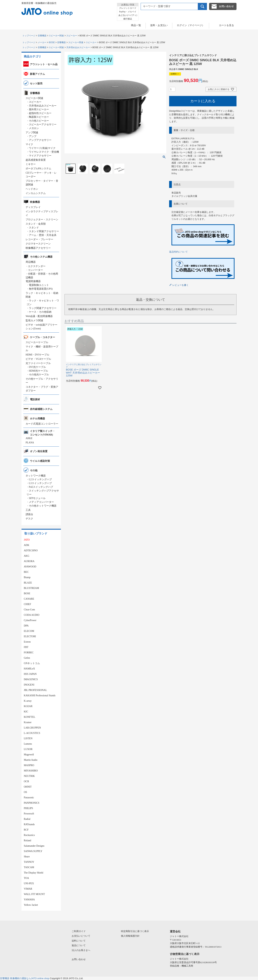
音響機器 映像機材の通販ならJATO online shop (25, 978)
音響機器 (42, 36)
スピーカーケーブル (37, 342)
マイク (29, 144)
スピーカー (72, 36)
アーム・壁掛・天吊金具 (43, 235)
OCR (26, 781)
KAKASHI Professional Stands (40, 695)
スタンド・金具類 (36, 224)
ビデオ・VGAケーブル (38, 359)
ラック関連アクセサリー (43, 308)
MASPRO (29, 765)
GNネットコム (32, 663)
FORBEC (29, 653)
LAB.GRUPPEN (32, 728)
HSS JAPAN (30, 674)
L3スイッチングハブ (40, 483)
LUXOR (28, 749)
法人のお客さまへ (81, 950)
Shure (27, 857)
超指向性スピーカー (40, 113)
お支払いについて (81, 936)
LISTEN (28, 738)
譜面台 (29, 514)
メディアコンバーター (41, 502)
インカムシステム (36, 193)
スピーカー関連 (56, 36)
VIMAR (28, 889)
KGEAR (28, 706)
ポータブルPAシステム (38, 169)
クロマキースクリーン (38, 244)
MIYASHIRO (31, 771)
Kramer (28, 722)
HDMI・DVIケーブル (37, 355)
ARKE (29, 438)
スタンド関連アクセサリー (44, 231)
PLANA (30, 443)
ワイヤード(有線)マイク (42, 148)
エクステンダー (37, 266)
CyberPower (30, 620)
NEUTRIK (29, 776)
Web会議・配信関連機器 (39, 316)
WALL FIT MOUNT (34, 894)
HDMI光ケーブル (38, 371)
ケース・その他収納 (40, 312)
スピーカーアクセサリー (43, 124)
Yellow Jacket (31, 905)
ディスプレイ (33, 207)
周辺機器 (31, 262)
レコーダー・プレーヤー (39, 239)
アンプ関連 (32, 133)
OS (25, 792)
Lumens (28, 744)
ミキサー (31, 164)
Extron (27, 642)
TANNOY (29, 862)
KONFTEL (30, 717)
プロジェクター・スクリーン (42, 220)
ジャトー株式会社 (179, 936)
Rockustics (29, 835)
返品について (79, 945)
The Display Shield (34, 873)
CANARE (29, 599)
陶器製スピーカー (39, 117)
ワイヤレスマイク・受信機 (44, 152)
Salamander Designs (34, 846)
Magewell (29, 755)
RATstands (29, 824)
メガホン (34, 128)
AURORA (29, 561)
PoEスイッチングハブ (41, 487)
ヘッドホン (32, 189)
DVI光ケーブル (37, 367)
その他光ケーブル (39, 375)
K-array (28, 701)
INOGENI (29, 685)
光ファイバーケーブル (38, 363)
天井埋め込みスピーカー (78, 47)
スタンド (34, 228)
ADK (27, 545)
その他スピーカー (39, 121)
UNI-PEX (29, 883)
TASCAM (29, 867)
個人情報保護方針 (130, 936)
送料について (79, 941)
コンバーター (35, 270)
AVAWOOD (30, 567)
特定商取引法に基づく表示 (135, 931)
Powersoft (29, 814)
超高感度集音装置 (36, 160)
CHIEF (27, 604)
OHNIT (28, 787)
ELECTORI (30, 636)
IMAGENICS (31, 679)
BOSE (52, 42)
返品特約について (178, 252)
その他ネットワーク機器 (43, 506)
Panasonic (29, 798)
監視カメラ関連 (34, 320)
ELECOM (29, 631)
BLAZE (28, 583)
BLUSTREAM (31, 588)
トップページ (29, 36)
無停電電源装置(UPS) (41, 289)
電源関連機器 (33, 281)
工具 (28, 510)
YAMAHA (29, 900)
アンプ (33, 136)
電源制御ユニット (39, 285)
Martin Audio (31, 760)
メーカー (42, 42)
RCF (26, 830)
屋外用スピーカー (39, 109)
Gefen (27, 658)
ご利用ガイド (79, 931)
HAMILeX (29, 669)
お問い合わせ (79, 959)
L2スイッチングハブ (40, 479)
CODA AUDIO (32, 615)
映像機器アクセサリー (38, 248)
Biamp (27, 577)
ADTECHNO (31, 551)
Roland (27, 840)
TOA (26, 878)
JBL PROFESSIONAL (35, 690)
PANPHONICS (32, 803)
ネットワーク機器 (36, 476)
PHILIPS (28, 808)
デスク (29, 519)
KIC (26, 712)
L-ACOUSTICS (32, 733)
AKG (27, 556)
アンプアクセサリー (40, 140)
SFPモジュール (37, 498)
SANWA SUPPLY (33, 851)
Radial (27, 819)
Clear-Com (29, 610)
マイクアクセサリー (40, 156)
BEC (26, 572)
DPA (26, 626)
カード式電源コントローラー (42, 424)
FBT (26, 647)
